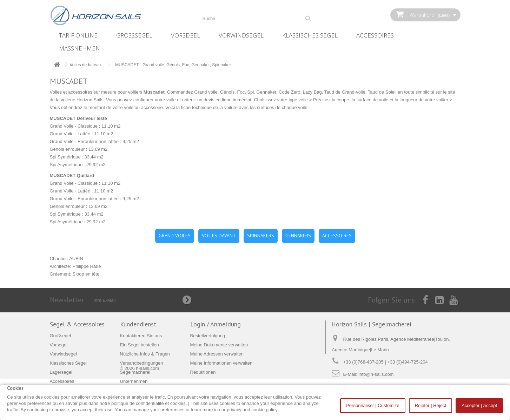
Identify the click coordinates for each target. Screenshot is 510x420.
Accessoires (375, 35)
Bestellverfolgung (208, 336)
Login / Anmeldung (216, 324)
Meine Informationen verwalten (221, 363)
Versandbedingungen (142, 363)
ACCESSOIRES (337, 236)
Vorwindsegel (241, 35)
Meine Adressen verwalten (217, 354)
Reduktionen (203, 372)
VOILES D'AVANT (219, 236)
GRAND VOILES (175, 236)
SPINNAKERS (261, 236)
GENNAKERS (298, 236)
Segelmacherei (135, 372)
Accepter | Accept (479, 405)
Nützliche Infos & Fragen (145, 354)
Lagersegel (61, 372)
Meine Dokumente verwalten (219, 345)
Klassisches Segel (310, 35)
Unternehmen (134, 381)
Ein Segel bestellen (140, 345)
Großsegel (134, 35)
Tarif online (78, 35)
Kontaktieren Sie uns (141, 336)
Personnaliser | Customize (373, 405)
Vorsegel (186, 35)
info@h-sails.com (376, 374)
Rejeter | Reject (430, 405)
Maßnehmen (80, 48)
